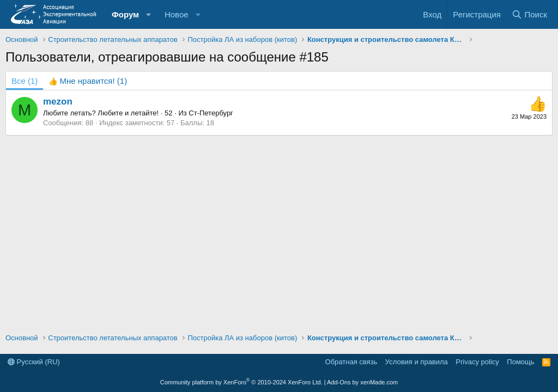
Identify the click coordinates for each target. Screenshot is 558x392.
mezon (58, 102)
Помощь (520, 362)
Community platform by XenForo (241, 382)
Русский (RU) (34, 362)
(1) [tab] (25, 81)
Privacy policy (477, 362)
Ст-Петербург (211, 113)
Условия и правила (417, 362)
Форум (125, 14)
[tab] (88, 81)
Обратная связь (351, 362)
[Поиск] (529, 14)
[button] (149, 14)
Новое (177, 14)
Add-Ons (339, 382)
